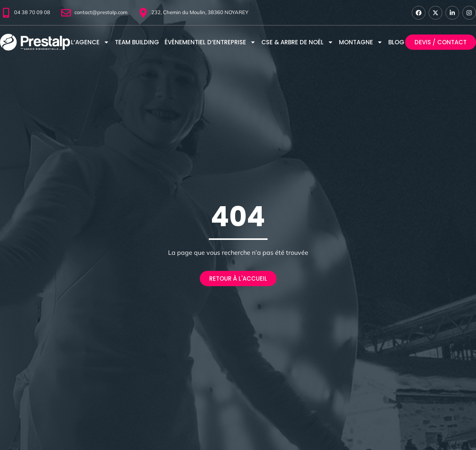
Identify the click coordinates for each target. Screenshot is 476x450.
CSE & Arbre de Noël (297, 42)
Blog (396, 42)
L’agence (90, 42)
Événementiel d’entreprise (210, 42)
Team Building (137, 42)
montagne (361, 42)
